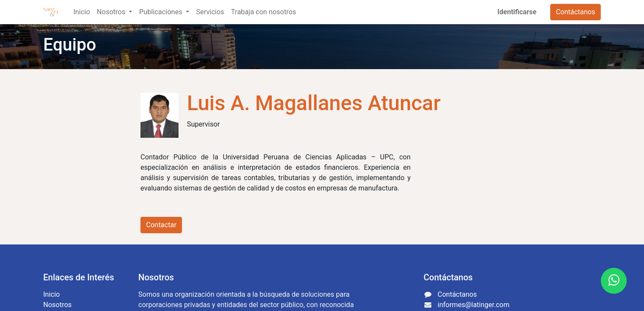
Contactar (161, 225)
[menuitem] (82, 12)
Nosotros (57, 305)
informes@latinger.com (474, 305)
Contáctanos (575, 12)
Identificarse (517, 12)
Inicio (51, 294)
